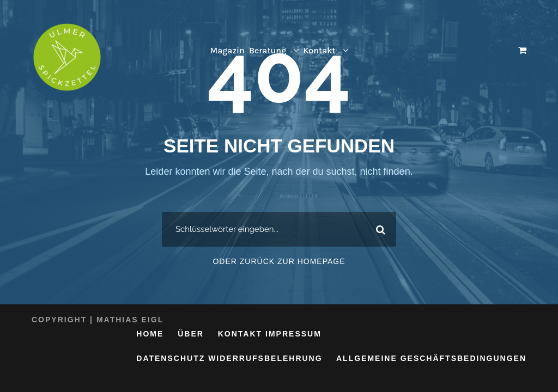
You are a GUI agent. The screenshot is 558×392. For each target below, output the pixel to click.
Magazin (227, 50)
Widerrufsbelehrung (265, 358)
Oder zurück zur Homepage (279, 261)
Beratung (268, 50)
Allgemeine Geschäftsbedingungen (431, 358)
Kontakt (319, 50)
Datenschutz (171, 358)
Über (191, 334)
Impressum (293, 334)
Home (150, 334)
